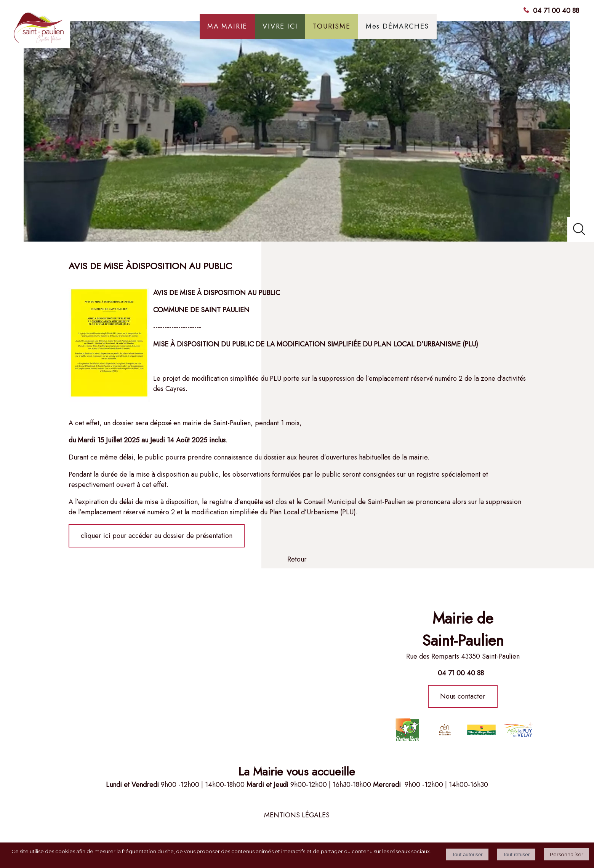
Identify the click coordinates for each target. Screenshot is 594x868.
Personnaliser (567, 854)
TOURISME (331, 26)
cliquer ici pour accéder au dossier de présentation (157, 536)
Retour (297, 559)
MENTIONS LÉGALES (297, 815)
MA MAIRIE (227, 26)
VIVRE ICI (280, 26)
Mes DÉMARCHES (397, 26)
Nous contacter (463, 696)
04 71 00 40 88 (556, 11)
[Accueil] (70, 30)
